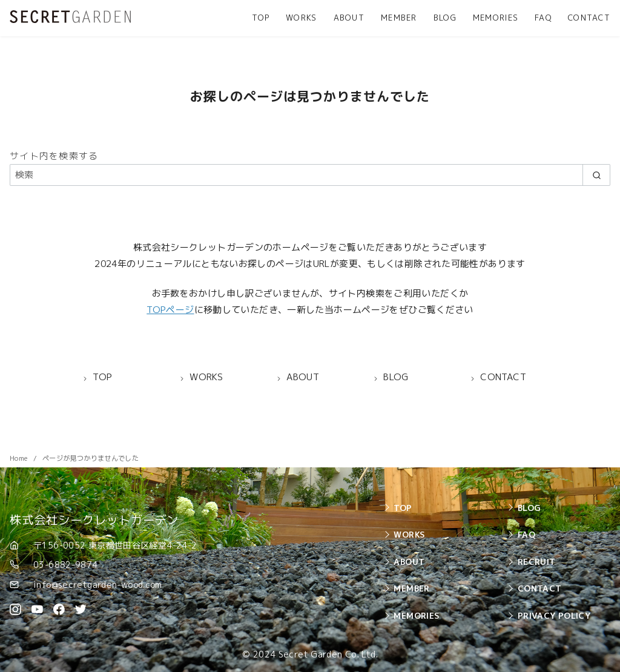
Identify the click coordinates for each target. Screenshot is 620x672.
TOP (261, 18)
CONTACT (589, 18)
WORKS (301, 18)
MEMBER (399, 18)
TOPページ (170, 310)
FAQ (543, 18)
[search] (596, 175)
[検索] (310, 175)
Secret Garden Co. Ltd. (328, 654)
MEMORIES (496, 18)
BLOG (445, 18)
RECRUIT (537, 562)
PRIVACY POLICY (554, 615)
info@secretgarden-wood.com (98, 585)
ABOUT (349, 18)
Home (20, 458)
